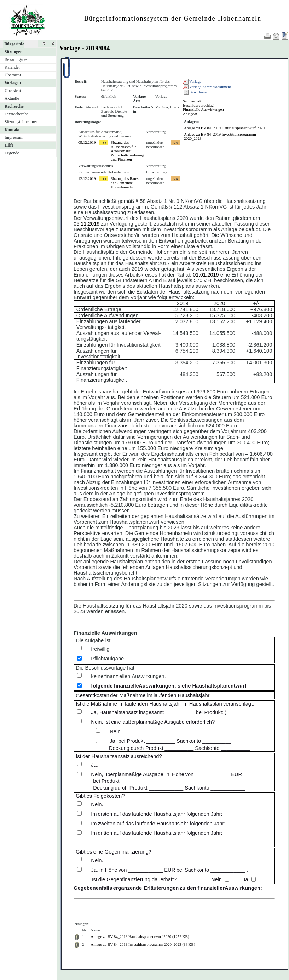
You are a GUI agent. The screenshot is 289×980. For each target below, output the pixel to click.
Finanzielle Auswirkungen (203, 109)
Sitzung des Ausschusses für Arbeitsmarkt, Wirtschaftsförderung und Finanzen (127, 151)
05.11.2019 (86, 224)
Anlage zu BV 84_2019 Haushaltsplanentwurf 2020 (224, 128)
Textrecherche (17, 114)
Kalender (12, 67)
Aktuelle (12, 98)
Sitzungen (14, 52)
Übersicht (13, 75)
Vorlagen (13, 83)
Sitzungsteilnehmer (21, 122)
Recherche (14, 106)
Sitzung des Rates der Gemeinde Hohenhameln (125, 183)
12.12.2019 (87, 178)
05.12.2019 (87, 142)
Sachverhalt (192, 101)
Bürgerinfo (14, 44)
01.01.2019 (206, 275)
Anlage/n (190, 114)
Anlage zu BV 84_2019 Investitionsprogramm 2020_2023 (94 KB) (143, 944)
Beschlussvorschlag (198, 105)
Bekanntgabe (16, 59)
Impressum (14, 137)
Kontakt (12, 130)
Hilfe (9, 145)
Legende (12, 153)
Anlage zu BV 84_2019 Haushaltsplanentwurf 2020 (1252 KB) (140, 936)
